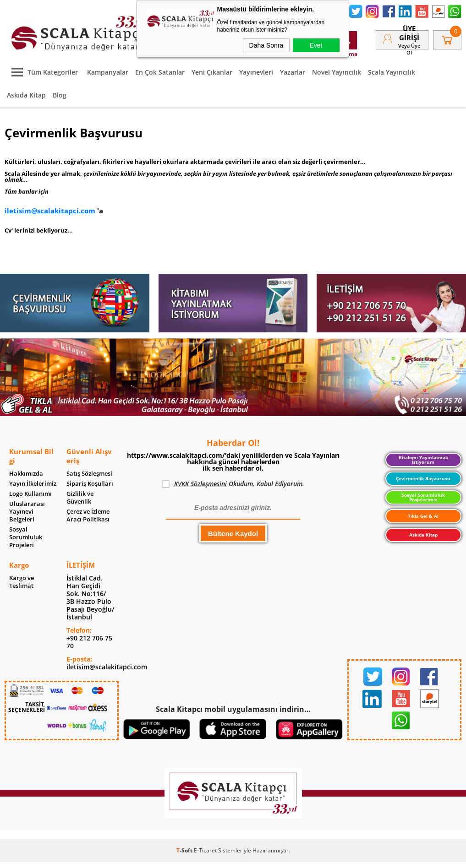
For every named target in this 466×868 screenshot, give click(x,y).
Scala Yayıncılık (392, 72)
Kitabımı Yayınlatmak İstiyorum (423, 460)
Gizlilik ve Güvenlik (80, 498)
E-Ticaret (205, 850)
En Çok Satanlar (160, 72)
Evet (316, 45)
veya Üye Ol (409, 49)
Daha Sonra (266, 45)
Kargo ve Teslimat (22, 582)
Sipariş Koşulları (90, 484)
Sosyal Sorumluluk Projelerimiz (423, 497)
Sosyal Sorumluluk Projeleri (26, 537)
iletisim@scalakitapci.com (50, 211)
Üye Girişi (409, 33)
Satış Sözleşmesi (89, 474)
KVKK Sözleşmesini (200, 484)
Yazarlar (293, 72)
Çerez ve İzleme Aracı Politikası (88, 515)
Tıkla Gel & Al (423, 516)
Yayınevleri (256, 72)
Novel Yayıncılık (337, 72)
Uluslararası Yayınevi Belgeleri (27, 512)
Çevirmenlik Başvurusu (423, 478)
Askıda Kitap (26, 95)
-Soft (185, 850)
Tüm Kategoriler (42, 72)
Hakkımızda (26, 474)
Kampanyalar (108, 72)
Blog (60, 95)
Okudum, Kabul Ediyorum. (233, 484)
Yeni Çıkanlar (212, 72)
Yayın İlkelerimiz (33, 484)
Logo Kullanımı (30, 494)
